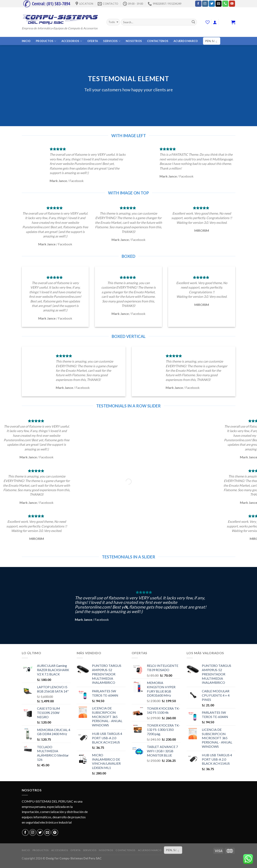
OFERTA (93, 41)
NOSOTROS (134, 41)
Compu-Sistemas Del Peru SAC (80, 858)
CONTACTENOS (158, 41)
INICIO (26, 41)
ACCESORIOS (72, 41)
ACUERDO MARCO (186, 41)
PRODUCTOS (46, 41)
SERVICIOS (112, 41)
